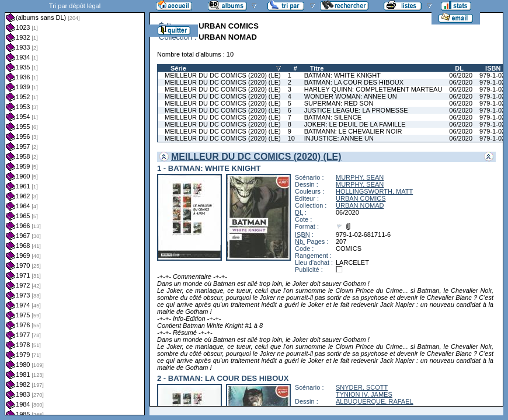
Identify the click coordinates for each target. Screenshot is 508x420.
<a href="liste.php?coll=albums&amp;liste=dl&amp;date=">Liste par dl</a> (75, 208)
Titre (317, 68)
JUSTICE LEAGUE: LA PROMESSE (356, 110)
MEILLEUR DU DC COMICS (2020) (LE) (223, 75)
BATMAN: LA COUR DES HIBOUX (354, 82)
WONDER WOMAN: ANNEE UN (351, 96)
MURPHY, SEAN (360, 177)
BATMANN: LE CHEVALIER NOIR (353, 131)
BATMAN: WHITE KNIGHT (342, 75)
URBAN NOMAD (360, 205)
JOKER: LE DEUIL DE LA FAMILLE (355, 124)
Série (178, 68)
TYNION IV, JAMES (364, 394)
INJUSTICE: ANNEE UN (339, 138)
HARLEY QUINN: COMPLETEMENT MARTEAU (373, 89)
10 (291, 138)
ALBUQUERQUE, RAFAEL (375, 401)
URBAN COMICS (361, 198)
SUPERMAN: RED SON (339, 103)
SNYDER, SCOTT (362, 387)
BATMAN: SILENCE (333, 117)
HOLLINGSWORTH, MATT (374, 191)
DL (459, 68)
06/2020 (461, 75)
